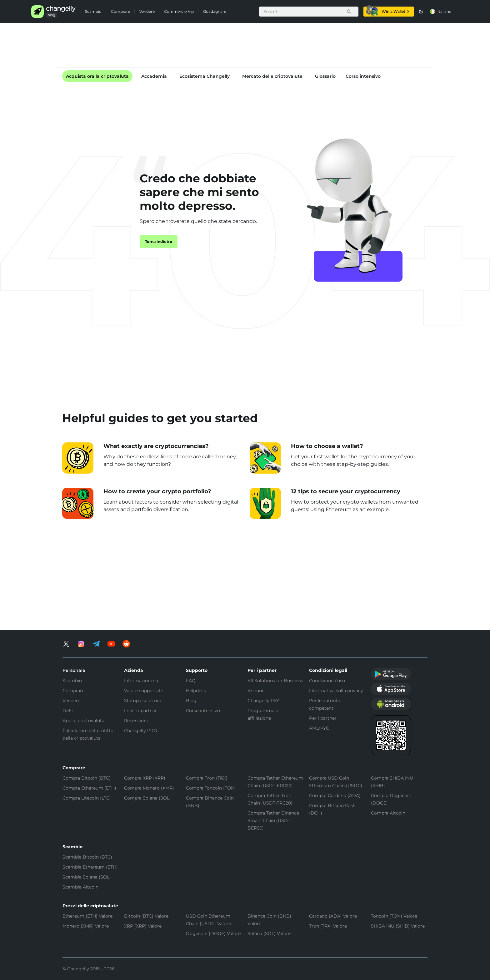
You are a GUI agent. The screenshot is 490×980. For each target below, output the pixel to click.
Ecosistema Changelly (205, 76)
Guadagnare (215, 11)
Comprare (120, 11)
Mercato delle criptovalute (272, 76)
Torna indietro (159, 241)
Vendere (147, 11)
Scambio (93, 11)
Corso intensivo (363, 76)
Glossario (325, 76)
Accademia (154, 76)
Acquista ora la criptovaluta (97, 76)
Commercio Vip (179, 11)
